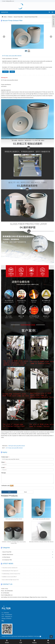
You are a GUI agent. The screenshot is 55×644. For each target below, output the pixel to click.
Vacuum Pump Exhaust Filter (31, 17)
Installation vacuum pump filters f (9, 577)
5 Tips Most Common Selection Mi (10, 568)
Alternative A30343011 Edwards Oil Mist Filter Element (41, 542)
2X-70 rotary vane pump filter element (14, 448)
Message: (4, 473)
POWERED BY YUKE (32, 636)
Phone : (4, 462)
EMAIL (12, 72)
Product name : (6, 457)
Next (51, 37)
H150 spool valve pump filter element (17, 446)
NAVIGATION (5, 12)
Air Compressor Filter (7, 560)
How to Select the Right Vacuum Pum (10, 580)
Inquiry (34, 641)
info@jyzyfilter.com (8, 595)
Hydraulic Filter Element (8, 555)
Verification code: (6, 486)
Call (21, 641)
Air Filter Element (6, 557)
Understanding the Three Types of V (10, 571)
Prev (4, 37)
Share (7, 641)
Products (10, 17)
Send (9, 492)
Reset (25, 492)
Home (5, 17)
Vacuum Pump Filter (18, 17)
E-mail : (4, 467)
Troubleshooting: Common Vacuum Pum (11, 574)
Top (48, 641)
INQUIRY (5, 72)
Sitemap (38, 636)
